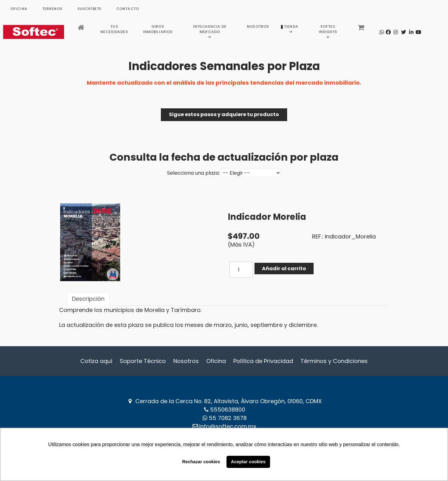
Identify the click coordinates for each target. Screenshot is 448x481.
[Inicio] (82, 29)
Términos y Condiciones (334, 361)
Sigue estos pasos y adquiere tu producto (224, 114)
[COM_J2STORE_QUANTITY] (241, 270)
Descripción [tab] (88, 299)
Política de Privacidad (263, 361)
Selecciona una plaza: (193, 173)
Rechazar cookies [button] (201, 462)
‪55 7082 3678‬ (228, 418)
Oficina (216, 361)
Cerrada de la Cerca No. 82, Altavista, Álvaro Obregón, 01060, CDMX (229, 401)
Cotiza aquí (96, 361)
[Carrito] (362, 29)
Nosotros (186, 361)
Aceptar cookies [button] (248, 462)
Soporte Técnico (143, 361)
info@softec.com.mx (228, 426)
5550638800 (228, 410)
